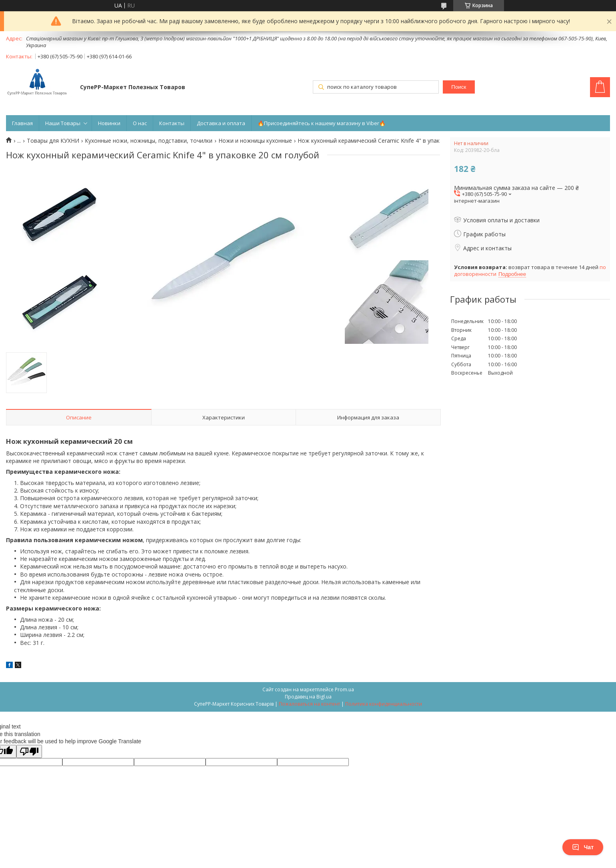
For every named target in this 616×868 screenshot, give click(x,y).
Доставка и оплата (221, 123)
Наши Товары (63, 123)
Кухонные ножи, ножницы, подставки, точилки (149, 141)
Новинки (109, 123)
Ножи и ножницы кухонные (255, 141)
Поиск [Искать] (459, 87)
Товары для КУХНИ (53, 141)
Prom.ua (344, 689)
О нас (140, 123)
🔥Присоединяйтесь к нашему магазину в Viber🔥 (322, 123)
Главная (22, 123)
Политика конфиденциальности (384, 704)
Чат (583, 847)
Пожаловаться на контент (309, 704)
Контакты (172, 123)
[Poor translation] (29, 751)
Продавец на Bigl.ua (308, 697)
